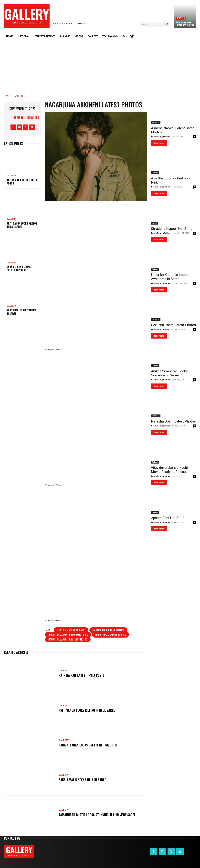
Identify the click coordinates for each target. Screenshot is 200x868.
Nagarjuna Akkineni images (111, 635)
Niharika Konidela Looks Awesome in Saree (170, 277)
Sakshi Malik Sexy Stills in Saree (21, 312)
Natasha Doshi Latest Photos (173, 421)
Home (7, 96)
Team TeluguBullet (160, 137)
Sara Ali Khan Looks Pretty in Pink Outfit (19, 268)
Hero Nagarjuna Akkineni (71, 630)
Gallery (19, 96)
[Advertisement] (100, 65)
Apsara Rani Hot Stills (168, 518)
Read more (159, 143)
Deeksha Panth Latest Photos (173, 325)
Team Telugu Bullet (26, 118)
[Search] (167, 24)
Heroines (181, 18)
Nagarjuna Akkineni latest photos (68, 639)
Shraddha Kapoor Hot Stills (172, 229)
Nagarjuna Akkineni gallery (108, 630)
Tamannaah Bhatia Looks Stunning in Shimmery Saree (97, 815)
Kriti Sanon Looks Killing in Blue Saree (22, 225)
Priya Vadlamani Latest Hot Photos (185, 24)
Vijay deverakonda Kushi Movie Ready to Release (169, 470)
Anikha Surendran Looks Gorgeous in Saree (169, 373)
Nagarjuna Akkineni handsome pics (68, 635)
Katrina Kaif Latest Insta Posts (22, 182)
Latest (154, 223)
